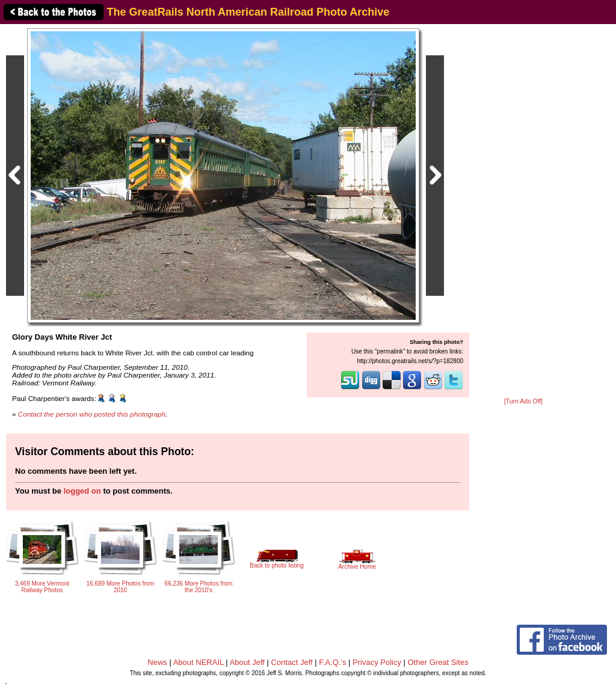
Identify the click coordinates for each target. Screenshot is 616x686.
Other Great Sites (438, 662)
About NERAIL (199, 662)
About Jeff (247, 662)
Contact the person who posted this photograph (92, 414)
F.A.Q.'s (332, 662)
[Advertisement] (523, 212)
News (157, 662)
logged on (82, 491)
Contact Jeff (292, 662)
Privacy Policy (377, 662)
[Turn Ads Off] (523, 401)
